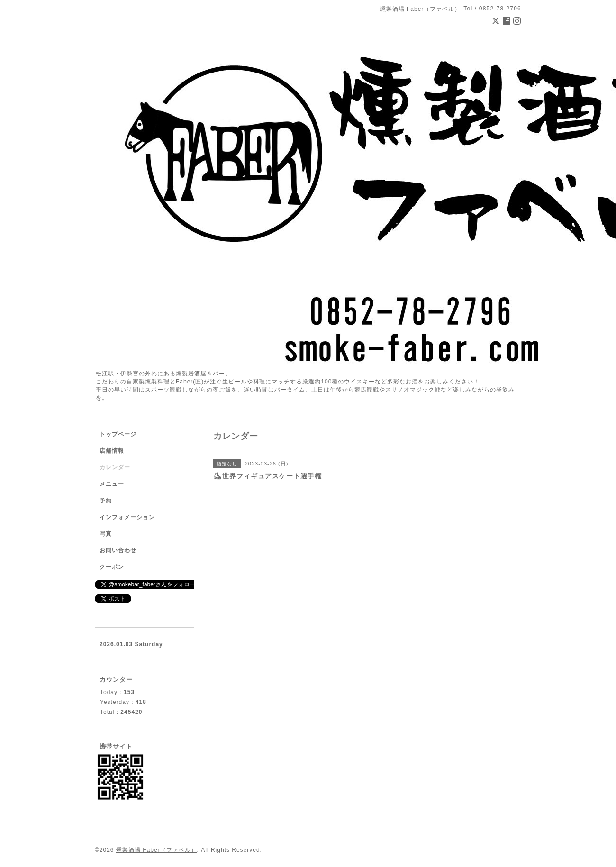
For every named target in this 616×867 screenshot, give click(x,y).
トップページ (118, 434)
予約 (106, 501)
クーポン (112, 567)
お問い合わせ (118, 550)
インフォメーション (127, 517)
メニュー (112, 484)
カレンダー (115, 467)
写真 (106, 534)
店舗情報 (112, 451)
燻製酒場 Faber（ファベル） (157, 850)
